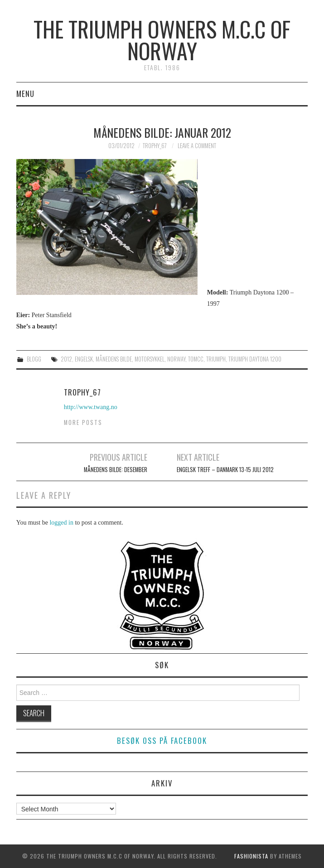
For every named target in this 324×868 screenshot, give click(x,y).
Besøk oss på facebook (162, 740)
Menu (25, 94)
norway (176, 359)
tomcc (196, 359)
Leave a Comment (197, 146)
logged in (61, 523)
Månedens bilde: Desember (116, 470)
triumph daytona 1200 (255, 359)
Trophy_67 (155, 146)
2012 (66, 359)
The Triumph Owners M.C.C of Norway (162, 40)
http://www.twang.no (91, 407)
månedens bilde (114, 359)
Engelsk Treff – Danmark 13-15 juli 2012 (225, 470)
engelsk (84, 359)
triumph (216, 359)
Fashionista (251, 856)
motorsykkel (150, 359)
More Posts (83, 422)
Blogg (34, 359)
